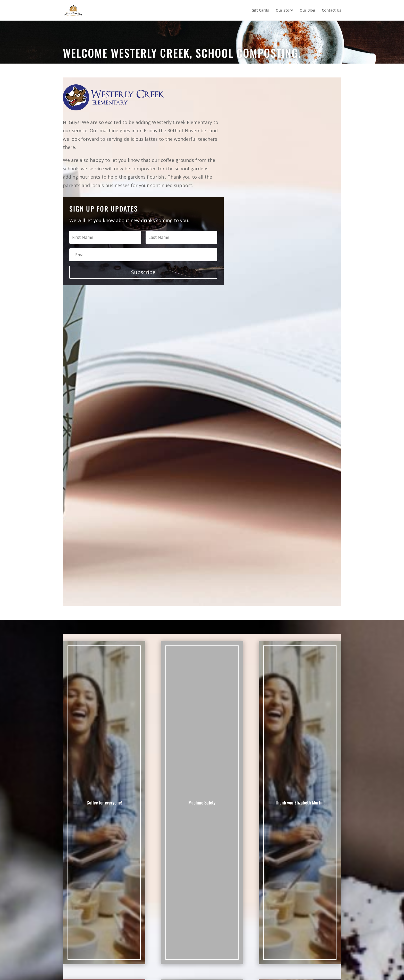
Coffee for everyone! (104, 802)
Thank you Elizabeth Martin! (300, 802)
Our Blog (307, 11)
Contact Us (331, 11)
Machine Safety (202, 802)
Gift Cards (260, 11)
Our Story (284, 11)
